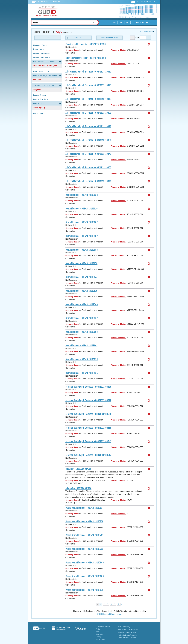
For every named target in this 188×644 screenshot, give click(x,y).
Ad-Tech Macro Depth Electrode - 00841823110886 (88, 140)
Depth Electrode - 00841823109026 (82, 209)
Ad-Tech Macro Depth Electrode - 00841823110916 (88, 99)
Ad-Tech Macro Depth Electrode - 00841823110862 (88, 72)
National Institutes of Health (128, 632)
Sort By (79, 38)
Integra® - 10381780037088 (78, 469)
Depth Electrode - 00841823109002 (82, 222)
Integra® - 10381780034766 (78, 488)
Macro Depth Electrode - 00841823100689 (85, 576)
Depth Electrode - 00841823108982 (82, 236)
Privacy (98, 637)
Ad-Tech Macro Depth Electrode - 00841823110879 (88, 154)
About (121, 23)
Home (114, 23)
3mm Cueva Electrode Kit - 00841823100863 (86, 58)
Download (140, 23)
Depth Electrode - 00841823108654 (82, 359)
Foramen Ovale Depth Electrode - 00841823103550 (88, 428)
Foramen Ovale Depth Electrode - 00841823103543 (88, 441)
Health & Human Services (127, 638)
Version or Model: (119, 50)
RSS (98, 632)
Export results (145, 32)
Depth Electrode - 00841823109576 (81, 291)
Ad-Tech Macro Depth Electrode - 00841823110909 (88, 113)
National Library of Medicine (48, 2)
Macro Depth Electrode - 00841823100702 (84, 549)
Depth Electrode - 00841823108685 (82, 250)
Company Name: (72, 50)
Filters (47, 38)
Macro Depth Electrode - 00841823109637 (84, 508)
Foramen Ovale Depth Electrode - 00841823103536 (88, 387)
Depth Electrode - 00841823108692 (82, 332)
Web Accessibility (124, 627)
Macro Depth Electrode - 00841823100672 (84, 590)
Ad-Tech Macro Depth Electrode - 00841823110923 (88, 85)
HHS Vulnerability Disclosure (128, 630)
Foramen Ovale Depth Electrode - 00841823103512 (88, 455)
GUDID (47, 11)
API (133, 23)
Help (148, 23)
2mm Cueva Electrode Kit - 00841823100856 (86, 44)
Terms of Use (101, 639)
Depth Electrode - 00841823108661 (81, 346)
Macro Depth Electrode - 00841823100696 (85, 563)
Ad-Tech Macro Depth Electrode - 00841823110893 (88, 127)
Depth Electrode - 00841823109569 (82, 305)
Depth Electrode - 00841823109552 (82, 318)
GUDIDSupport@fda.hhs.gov (109, 614)
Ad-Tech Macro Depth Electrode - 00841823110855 (88, 168)
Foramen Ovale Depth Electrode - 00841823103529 (88, 400)
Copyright (99, 634)
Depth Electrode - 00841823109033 (82, 195)
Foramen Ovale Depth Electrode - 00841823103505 (88, 414)
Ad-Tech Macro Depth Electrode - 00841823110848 (88, 181)
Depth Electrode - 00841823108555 (82, 373)
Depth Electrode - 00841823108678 (81, 263)
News (127, 23)
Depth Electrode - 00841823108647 (81, 277)
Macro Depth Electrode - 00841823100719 (84, 535)
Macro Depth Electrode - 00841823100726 (84, 522)
